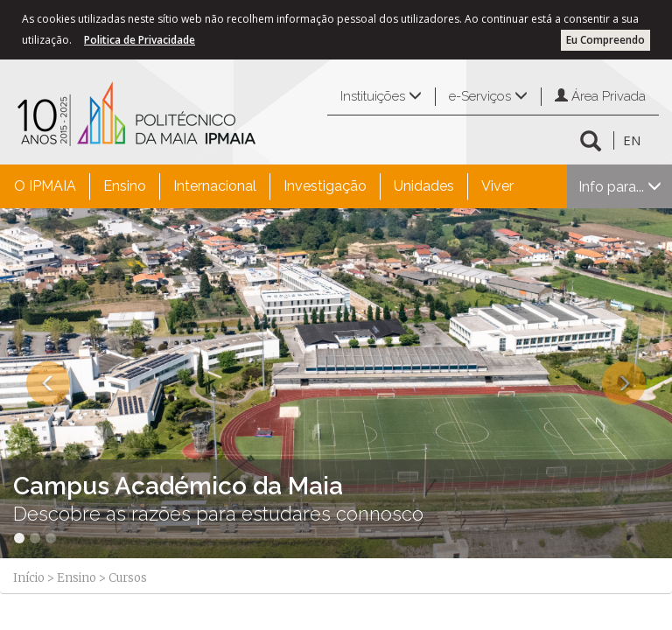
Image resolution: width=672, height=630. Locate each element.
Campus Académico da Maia (178, 486)
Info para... (620, 187)
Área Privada (600, 96)
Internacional (215, 186)
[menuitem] (45, 186)
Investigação (325, 186)
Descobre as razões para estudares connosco (218, 514)
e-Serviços (488, 96)
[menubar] (264, 186)
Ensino (125, 186)
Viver (497, 186)
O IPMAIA (45, 186)
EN (632, 140)
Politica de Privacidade (140, 40)
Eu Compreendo (605, 40)
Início (29, 578)
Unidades (424, 186)
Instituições (381, 96)
